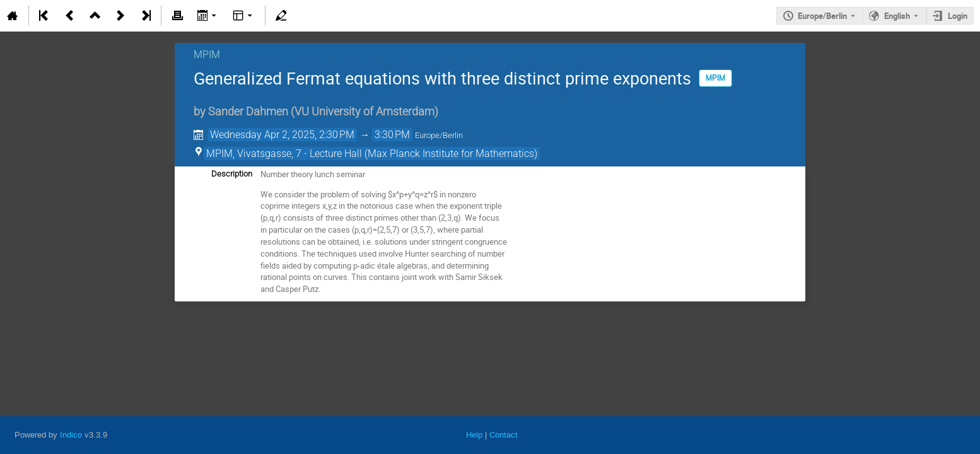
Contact (504, 435)
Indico (71, 435)
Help (474, 435)
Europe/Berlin (822, 16)
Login (958, 16)
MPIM (207, 55)
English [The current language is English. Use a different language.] (897, 16)
